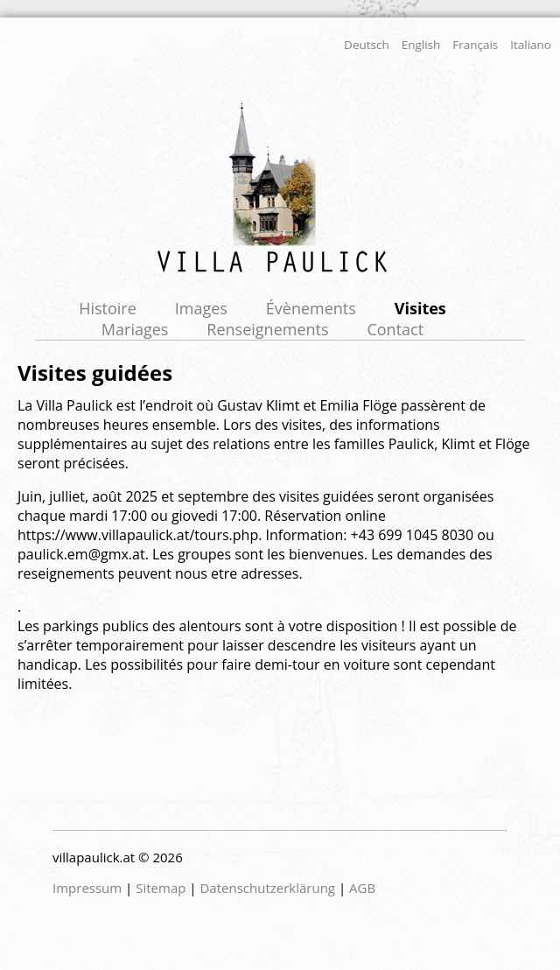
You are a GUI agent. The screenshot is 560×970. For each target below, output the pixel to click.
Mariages (135, 329)
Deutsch (367, 45)
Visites (420, 308)
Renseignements (267, 329)
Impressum (87, 888)
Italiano (531, 45)
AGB (362, 888)
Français (475, 45)
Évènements (311, 308)
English (421, 45)
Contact (395, 329)
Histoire (108, 308)
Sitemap (161, 888)
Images (201, 308)
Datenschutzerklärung (267, 888)
